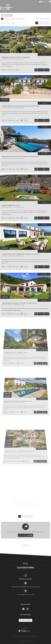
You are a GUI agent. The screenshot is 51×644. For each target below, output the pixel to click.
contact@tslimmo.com (26, 595)
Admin (32, 637)
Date (8, 23)
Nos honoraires (25, 637)
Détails (46, 70)
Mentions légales (19, 637)
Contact (41, 70)
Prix (13, 23)
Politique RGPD (36, 637)
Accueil (2, 14)
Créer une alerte (25, 535)
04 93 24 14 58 (25, 579)
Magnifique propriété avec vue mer (16, 214)
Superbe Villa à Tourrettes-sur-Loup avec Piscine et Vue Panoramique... (21, 159)
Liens (29, 637)
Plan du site (14, 637)
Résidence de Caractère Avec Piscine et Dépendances (16, 58)
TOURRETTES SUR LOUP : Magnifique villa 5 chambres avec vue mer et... (22, 263)
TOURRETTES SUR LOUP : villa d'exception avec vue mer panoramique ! (21, 107)
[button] (43, 19)
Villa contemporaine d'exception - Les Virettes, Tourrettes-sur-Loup (22, 313)
